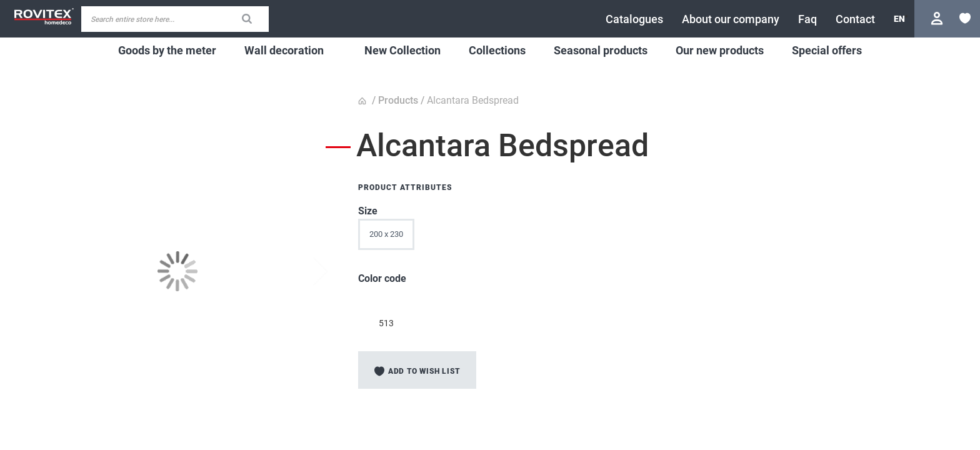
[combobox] (175, 19)
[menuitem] (167, 51)
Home (364, 101)
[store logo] (44, 17)
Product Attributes (405, 187)
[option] (386, 301)
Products (398, 100)
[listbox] (605, 237)
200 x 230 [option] (386, 234)
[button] (899, 19)
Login (938, 18)
